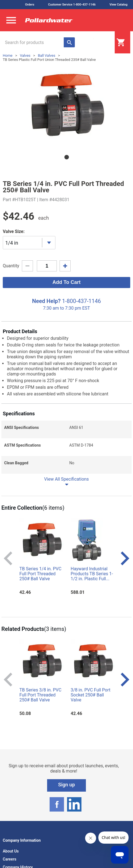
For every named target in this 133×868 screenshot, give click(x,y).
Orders (30, 5)
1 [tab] (66, 157)
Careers (10, 859)
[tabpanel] (66, 106)
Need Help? (46, 301)
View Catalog (118, 5)
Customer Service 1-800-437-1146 (72, 5)
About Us (11, 851)
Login (101, 43)
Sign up (67, 785)
